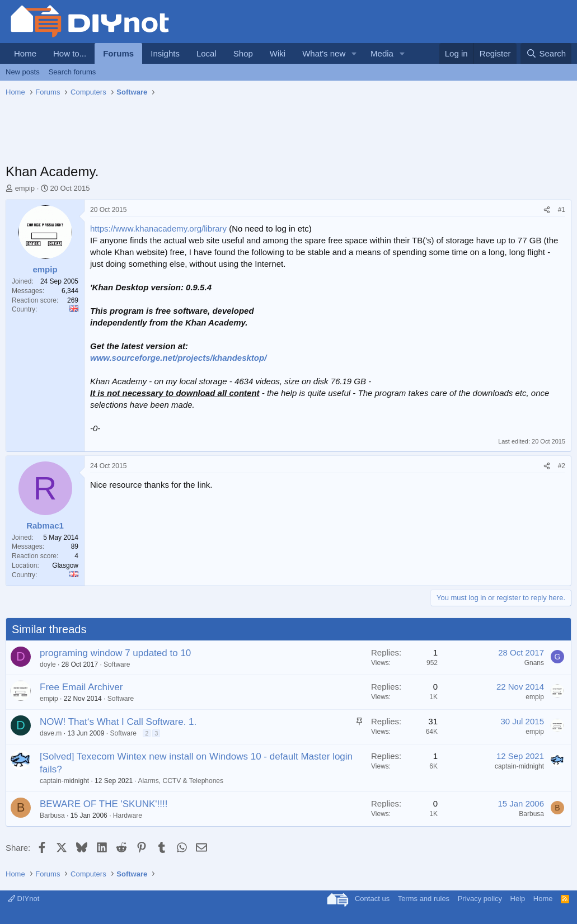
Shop (243, 53)
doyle (48, 664)
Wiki (278, 53)
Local (207, 53)
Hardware (128, 815)
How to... (70, 53)
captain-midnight (64, 781)
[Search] (546, 53)
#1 (562, 210)
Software (117, 664)
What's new (324, 53)
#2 (562, 466)
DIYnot (24, 899)
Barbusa (52, 815)
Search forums (72, 72)
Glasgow (65, 565)
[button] (354, 53)
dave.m (51, 733)
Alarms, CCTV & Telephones (181, 781)
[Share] (547, 210)
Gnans (534, 663)
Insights (165, 53)
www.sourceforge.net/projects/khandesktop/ (178, 358)
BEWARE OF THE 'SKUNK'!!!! (104, 804)
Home (25, 53)
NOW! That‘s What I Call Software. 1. (118, 722)
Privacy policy (480, 899)
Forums (118, 53)
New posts (23, 72)
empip (25, 188)
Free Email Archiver (81, 687)
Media (382, 53)
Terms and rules (424, 899)
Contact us (372, 899)
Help (518, 899)
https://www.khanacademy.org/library (158, 228)
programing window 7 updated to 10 (115, 653)
